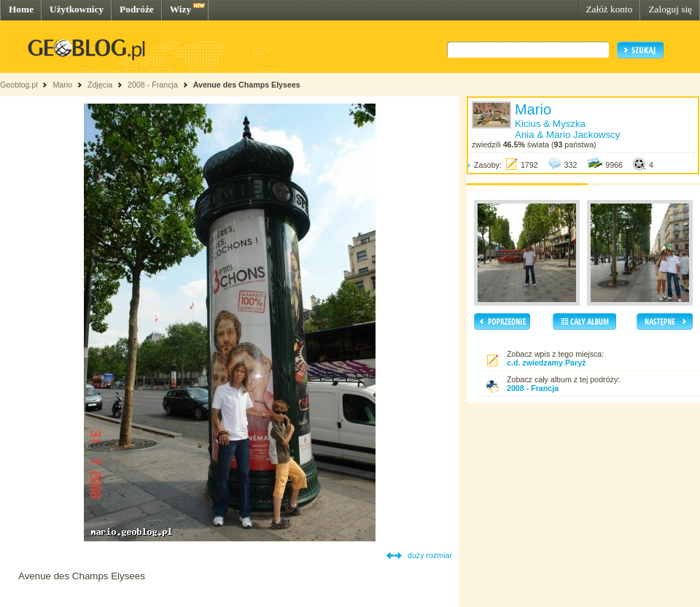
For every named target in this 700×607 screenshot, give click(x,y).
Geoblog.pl (19, 85)
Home (21, 9)
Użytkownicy (77, 9)
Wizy (180, 9)
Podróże (137, 9)
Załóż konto (609, 9)
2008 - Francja (153, 85)
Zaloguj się (670, 9)
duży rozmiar (430, 555)
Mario (62, 85)
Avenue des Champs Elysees (247, 85)
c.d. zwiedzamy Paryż (546, 363)
